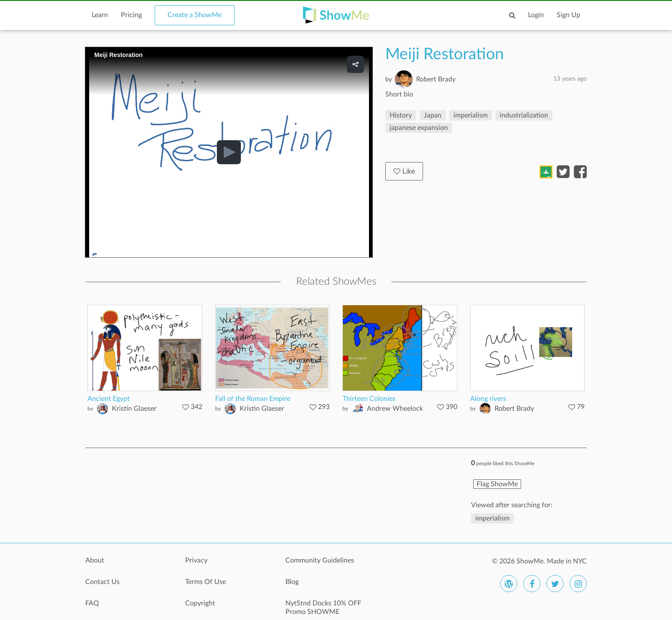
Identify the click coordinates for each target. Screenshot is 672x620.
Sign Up (568, 15)
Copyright (200, 603)
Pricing (131, 15)
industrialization (524, 115)
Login (536, 15)
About (95, 560)
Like (404, 171)
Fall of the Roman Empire (253, 399)
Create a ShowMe (195, 15)
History (401, 115)
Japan (433, 115)
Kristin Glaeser (134, 409)
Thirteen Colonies (369, 399)
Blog (292, 582)
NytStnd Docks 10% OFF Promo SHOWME (323, 608)
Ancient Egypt (109, 399)
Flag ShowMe (497, 484)
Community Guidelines (320, 560)
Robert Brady (436, 79)
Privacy (196, 560)
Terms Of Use (205, 582)
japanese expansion (419, 128)
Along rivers (488, 399)
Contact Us (102, 582)
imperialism (471, 115)
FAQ (92, 603)
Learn (100, 15)
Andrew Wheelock (395, 409)
